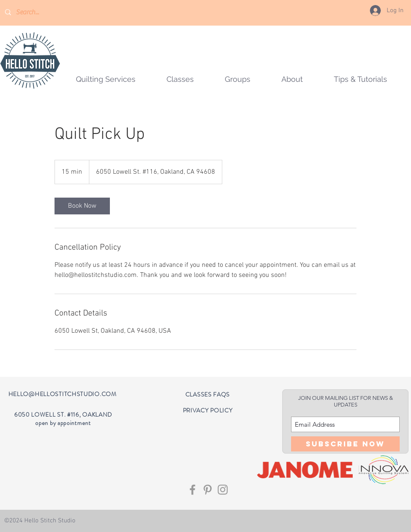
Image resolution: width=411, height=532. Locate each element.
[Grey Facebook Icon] (192, 490)
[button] (238, 79)
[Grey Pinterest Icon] (208, 490)
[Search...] (40, 12)
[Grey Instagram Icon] (223, 490)
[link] (82, 206)
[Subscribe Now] (345, 444)
